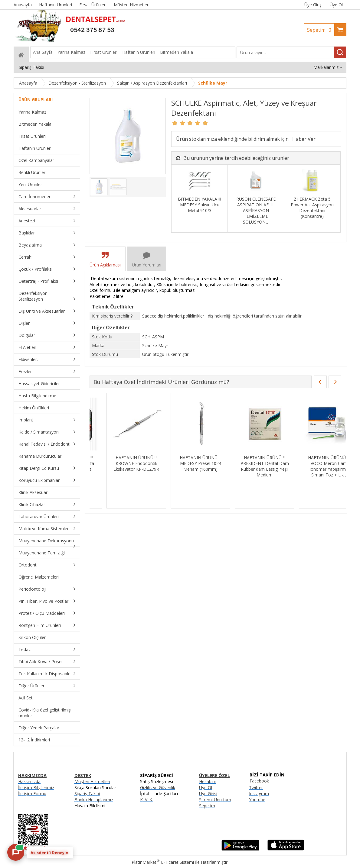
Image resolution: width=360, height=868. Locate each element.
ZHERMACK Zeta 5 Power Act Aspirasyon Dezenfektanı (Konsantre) (312, 208)
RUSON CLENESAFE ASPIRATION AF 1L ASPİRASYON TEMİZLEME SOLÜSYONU (256, 210)
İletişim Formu (32, 794)
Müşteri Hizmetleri (92, 781)
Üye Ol (336, 5)
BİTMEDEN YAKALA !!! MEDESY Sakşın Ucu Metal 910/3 (200, 205)
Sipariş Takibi (87, 794)
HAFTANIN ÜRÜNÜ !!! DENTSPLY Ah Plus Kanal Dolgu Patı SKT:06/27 (184, 463)
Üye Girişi (313, 5)
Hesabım (208, 781)
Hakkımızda (29, 781)
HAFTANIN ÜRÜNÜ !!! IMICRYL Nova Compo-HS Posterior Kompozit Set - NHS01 (248, 466)
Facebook (259, 781)
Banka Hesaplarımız (94, 800)
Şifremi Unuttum (215, 800)
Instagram (259, 794)
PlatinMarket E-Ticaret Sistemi (163, 862)
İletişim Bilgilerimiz (36, 787)
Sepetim (321, 30)
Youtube (257, 800)
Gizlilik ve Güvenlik (158, 787)
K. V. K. (147, 800)
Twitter (256, 787)
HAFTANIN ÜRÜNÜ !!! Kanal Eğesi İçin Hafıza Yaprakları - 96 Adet (312, 463)
